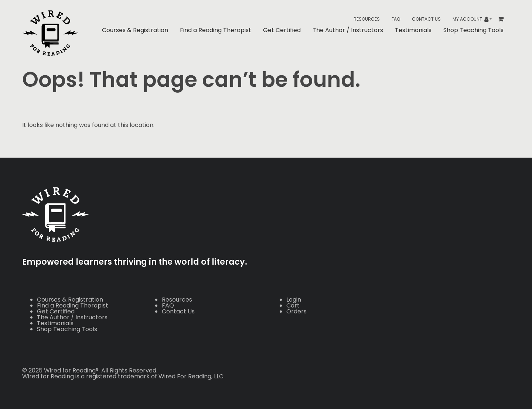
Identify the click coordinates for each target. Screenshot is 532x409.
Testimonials (413, 30)
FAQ (396, 19)
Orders (296, 311)
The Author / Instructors (348, 30)
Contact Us (426, 19)
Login (294, 300)
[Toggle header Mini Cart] (504, 19)
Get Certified (282, 30)
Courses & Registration (135, 30)
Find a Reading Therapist (216, 30)
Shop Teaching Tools (473, 30)
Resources (367, 19)
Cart (293, 305)
